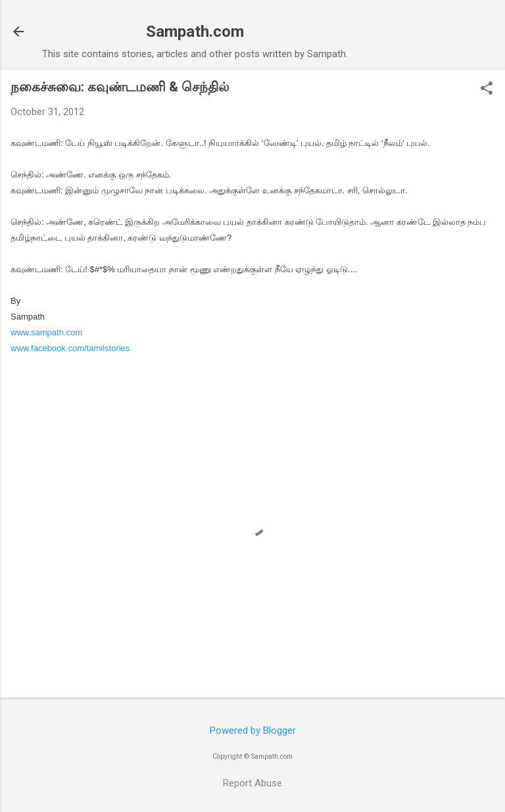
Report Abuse (252, 783)
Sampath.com (195, 32)
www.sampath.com (46, 332)
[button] (487, 89)
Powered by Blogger (253, 730)
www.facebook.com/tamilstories (70, 348)
